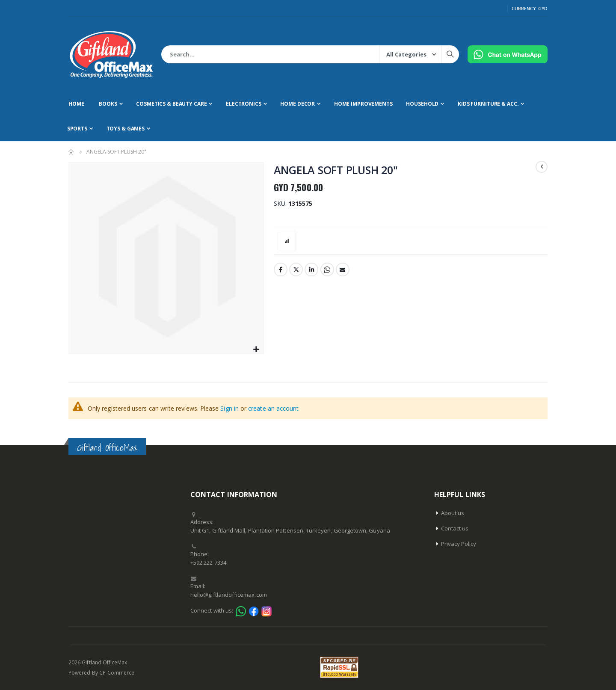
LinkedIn (311, 269)
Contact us (455, 528)
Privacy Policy (459, 544)
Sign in (230, 408)
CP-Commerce (117, 672)
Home (71, 152)
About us (453, 513)
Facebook (281, 269)
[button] (256, 350)
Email (343, 269)
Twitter (296, 269)
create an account (273, 408)
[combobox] (310, 54)
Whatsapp (327, 269)
